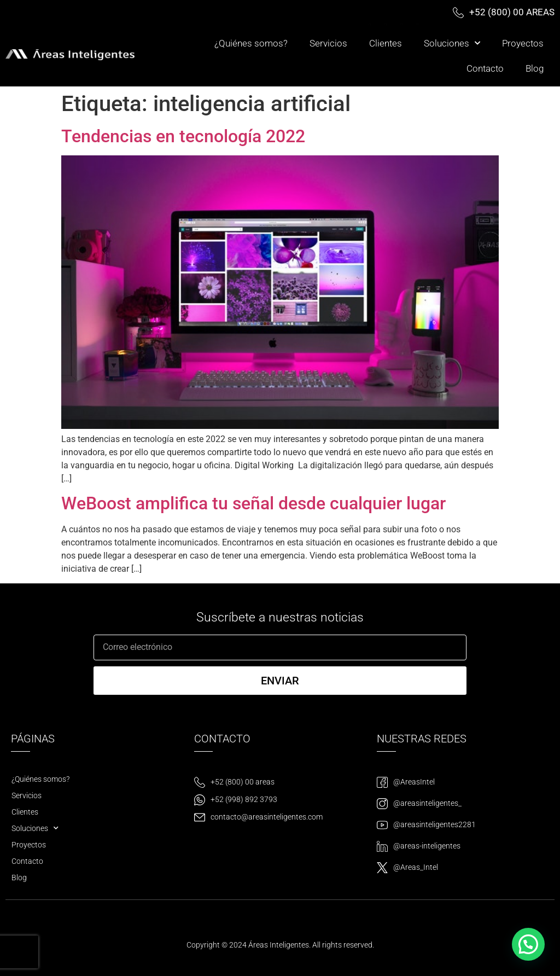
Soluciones (452, 43)
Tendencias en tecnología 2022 (183, 136)
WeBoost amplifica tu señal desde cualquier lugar (253, 503)
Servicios (328, 43)
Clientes (386, 43)
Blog (535, 68)
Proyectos (523, 43)
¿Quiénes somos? (251, 43)
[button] (528, 944)
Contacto (485, 68)
